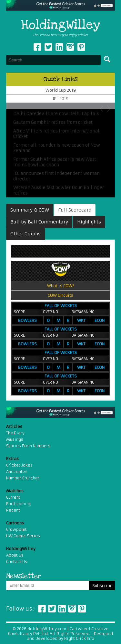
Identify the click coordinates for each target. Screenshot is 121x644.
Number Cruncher (23, 478)
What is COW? (61, 286)
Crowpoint (16, 529)
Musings (15, 439)
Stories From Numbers (28, 446)
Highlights (89, 222)
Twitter (48, 47)
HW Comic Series (23, 536)
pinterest (81, 47)
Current (13, 497)
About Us (15, 555)
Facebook (37, 47)
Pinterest (82, 609)
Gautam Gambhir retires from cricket (53, 122)
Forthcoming (19, 504)
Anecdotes (17, 472)
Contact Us (17, 562)
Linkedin (59, 47)
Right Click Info (79, 638)
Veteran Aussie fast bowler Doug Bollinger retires (59, 190)
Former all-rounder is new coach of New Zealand (57, 148)
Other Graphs (25, 234)
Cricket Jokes (19, 465)
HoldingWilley (60, 25)
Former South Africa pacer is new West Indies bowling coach (55, 162)
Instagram (70, 47)
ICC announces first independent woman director (56, 176)
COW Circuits (60, 295)
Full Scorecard (75, 210)
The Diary (15, 433)
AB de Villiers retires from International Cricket (56, 134)
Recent (13, 510)
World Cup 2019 (61, 90)
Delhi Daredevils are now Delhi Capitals (56, 114)
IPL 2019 (61, 99)
